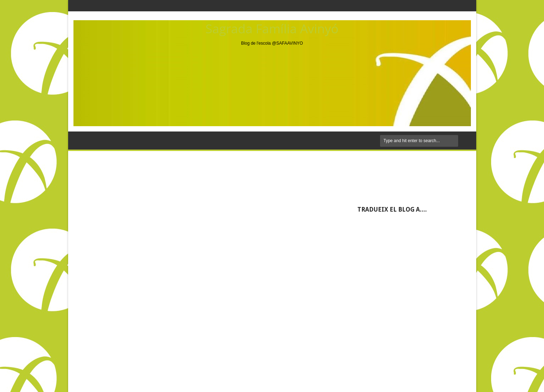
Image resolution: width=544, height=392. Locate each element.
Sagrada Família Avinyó (272, 29)
